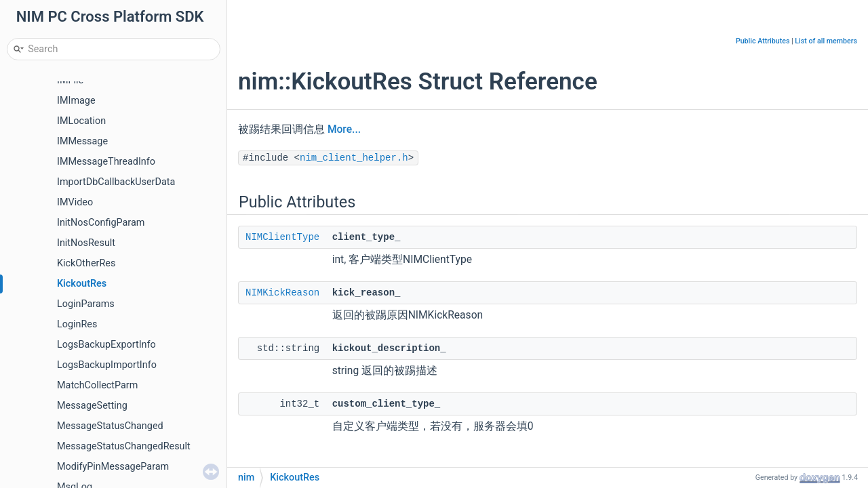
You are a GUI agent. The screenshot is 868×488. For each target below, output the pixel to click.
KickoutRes (82, 284)
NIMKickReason (282, 293)
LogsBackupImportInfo (107, 365)
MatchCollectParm (97, 385)
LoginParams (86, 304)
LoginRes (77, 324)
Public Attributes (763, 41)
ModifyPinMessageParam (113, 467)
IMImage (76, 101)
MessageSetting (92, 406)
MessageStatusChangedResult (124, 446)
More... (344, 129)
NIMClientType (282, 237)
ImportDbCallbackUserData (116, 182)
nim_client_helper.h (354, 158)
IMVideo (75, 202)
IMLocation (81, 121)
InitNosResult (86, 243)
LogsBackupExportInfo (106, 345)
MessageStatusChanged (110, 426)
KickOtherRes (86, 263)
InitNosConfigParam (101, 223)
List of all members (826, 41)
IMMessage (82, 141)
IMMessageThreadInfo (106, 162)
